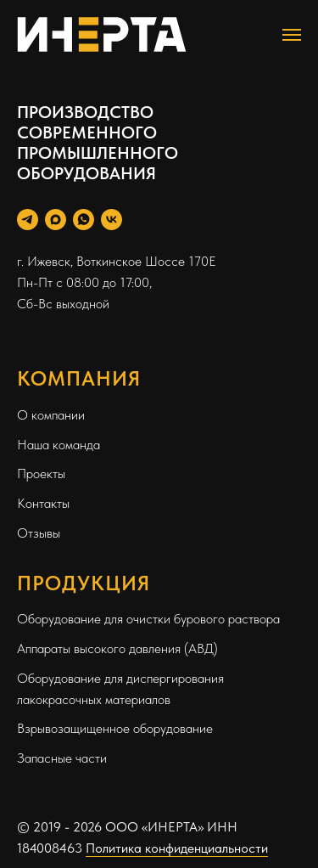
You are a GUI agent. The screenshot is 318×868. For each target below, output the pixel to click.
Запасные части (62, 758)
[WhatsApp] (84, 220)
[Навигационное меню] (292, 35)
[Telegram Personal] (28, 220)
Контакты (43, 503)
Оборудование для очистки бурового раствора (148, 619)
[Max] (56, 220)
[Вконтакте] (112, 220)
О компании (51, 415)
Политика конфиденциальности (177, 848)
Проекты (41, 473)
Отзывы (39, 533)
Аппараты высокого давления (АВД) (117, 648)
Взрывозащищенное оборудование (115, 728)
